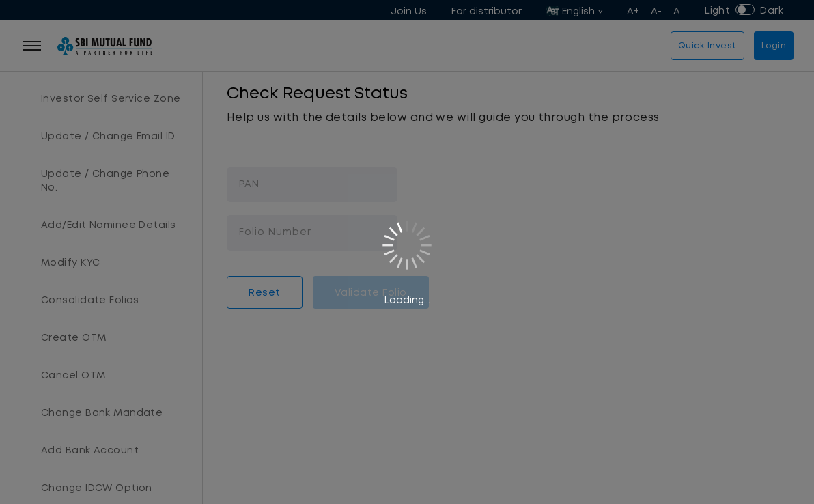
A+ (633, 11)
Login (774, 45)
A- (657, 11)
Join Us (409, 11)
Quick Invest (707, 45)
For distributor (487, 11)
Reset (265, 292)
